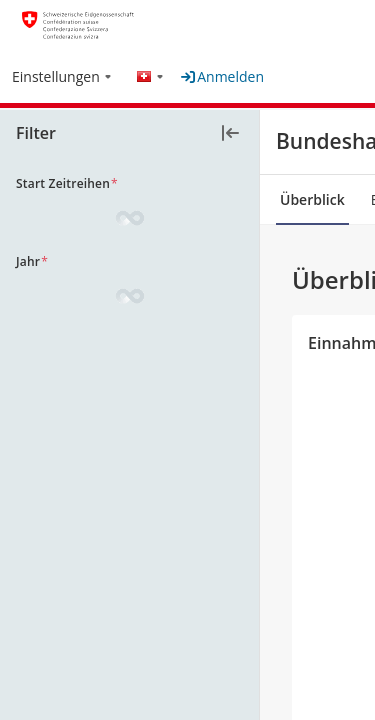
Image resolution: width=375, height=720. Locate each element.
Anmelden (222, 76)
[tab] (312, 200)
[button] (62, 69)
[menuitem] (62, 77)
